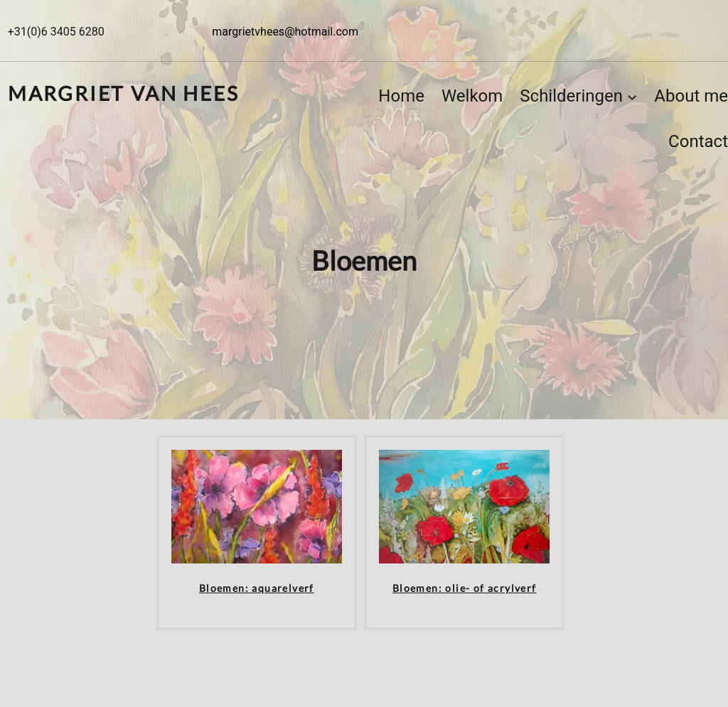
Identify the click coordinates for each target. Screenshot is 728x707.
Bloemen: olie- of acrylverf (465, 588)
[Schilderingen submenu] (632, 96)
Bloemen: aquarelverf (257, 588)
